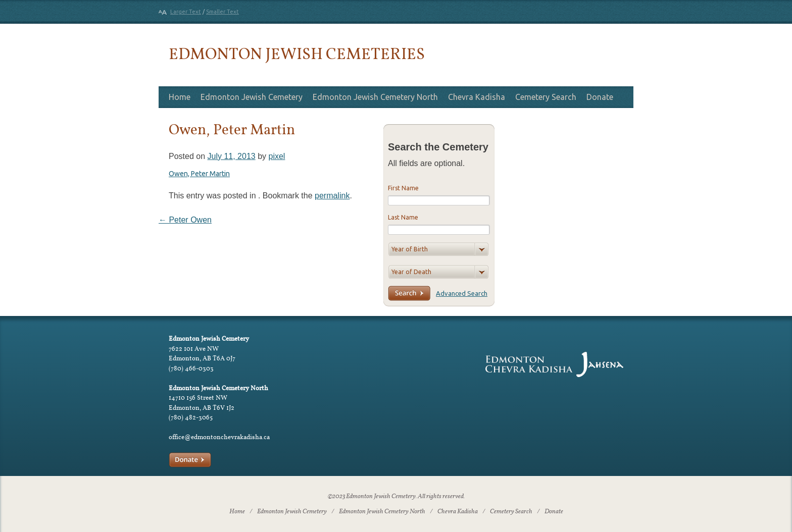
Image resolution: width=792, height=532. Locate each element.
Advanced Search (462, 293)
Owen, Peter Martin (199, 174)
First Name (403, 188)
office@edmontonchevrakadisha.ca (219, 437)
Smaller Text (222, 12)
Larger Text (186, 12)
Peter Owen (185, 220)
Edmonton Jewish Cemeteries (297, 53)
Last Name (403, 217)
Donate (600, 97)
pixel (277, 156)
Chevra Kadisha (477, 97)
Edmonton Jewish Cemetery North (375, 97)
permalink (332, 196)
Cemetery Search (546, 97)
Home (180, 97)
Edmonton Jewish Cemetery (252, 97)
